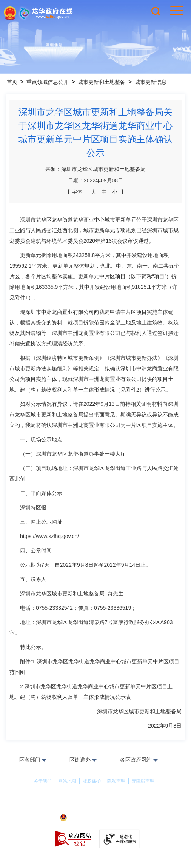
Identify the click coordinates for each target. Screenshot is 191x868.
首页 (12, 82)
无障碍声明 (143, 781)
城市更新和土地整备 (102, 82)
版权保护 (92, 781)
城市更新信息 (151, 82)
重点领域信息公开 (48, 82)
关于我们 (43, 781)
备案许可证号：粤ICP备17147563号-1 (95, 808)
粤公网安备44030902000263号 (95, 818)
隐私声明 (116, 781)
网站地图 (67, 781)
